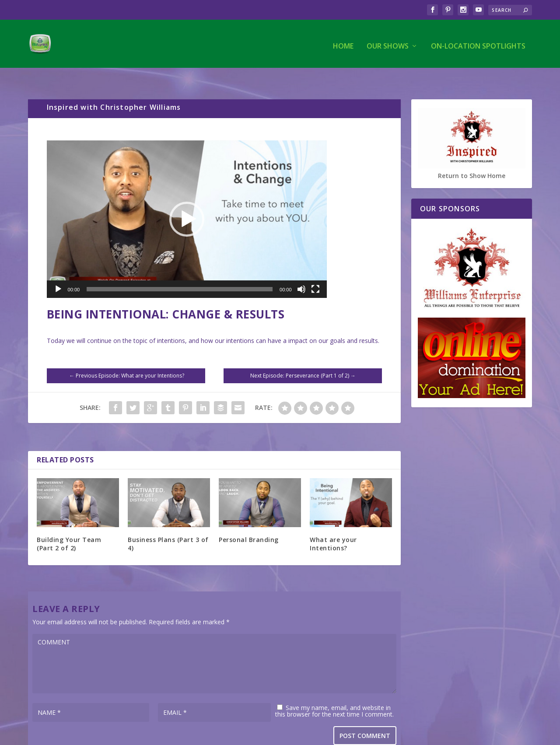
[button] (187, 201)
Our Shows (388, 42)
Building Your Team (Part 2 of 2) (69, 526)
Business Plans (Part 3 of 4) (168, 526)
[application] (187, 201)
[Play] (58, 271)
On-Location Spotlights (478, 42)
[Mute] (301, 271)
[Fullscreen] (315, 271)
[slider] (180, 271)
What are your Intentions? (333, 526)
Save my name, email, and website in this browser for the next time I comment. (334, 693)
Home (343, 42)
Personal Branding (249, 522)
